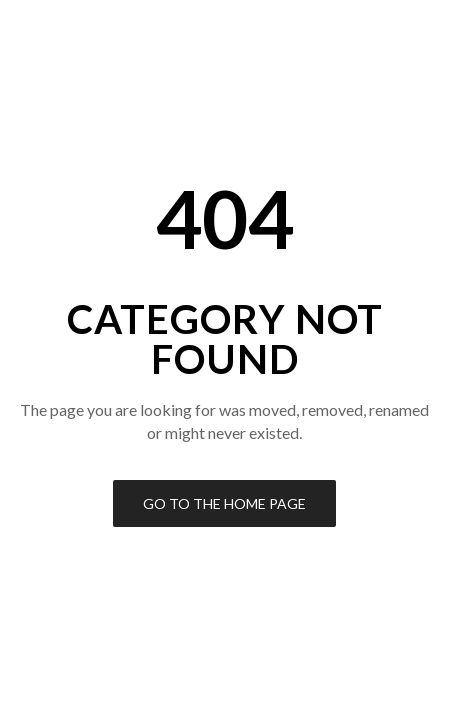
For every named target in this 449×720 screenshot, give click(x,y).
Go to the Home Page (224, 503)
